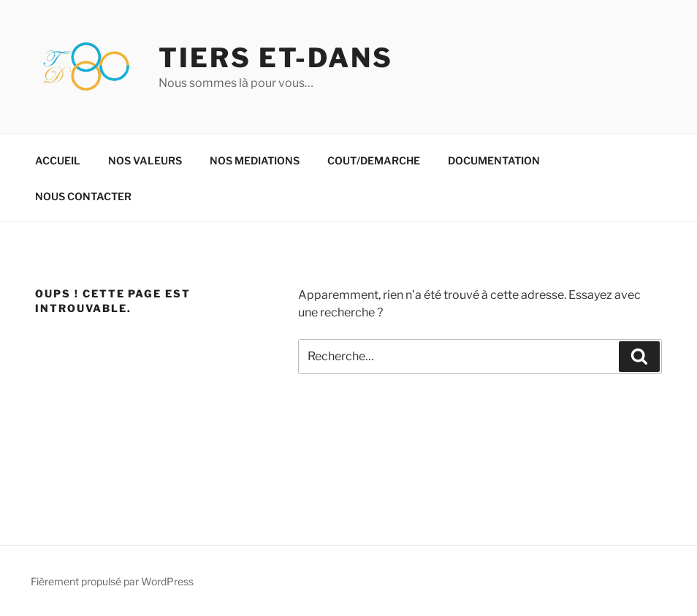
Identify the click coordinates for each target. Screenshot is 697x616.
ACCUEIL (58, 160)
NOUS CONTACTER (83, 196)
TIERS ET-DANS (275, 58)
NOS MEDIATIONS (255, 160)
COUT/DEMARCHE (374, 160)
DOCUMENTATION (494, 160)
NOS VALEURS (145, 160)
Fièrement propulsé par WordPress (112, 581)
